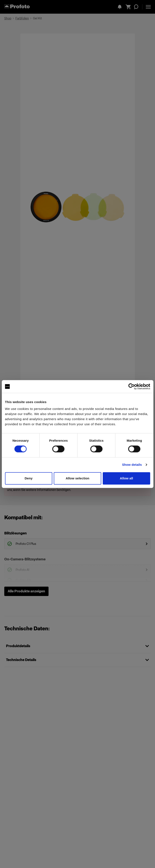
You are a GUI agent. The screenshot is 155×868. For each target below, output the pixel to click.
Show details (132, 465)
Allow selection (77, 478)
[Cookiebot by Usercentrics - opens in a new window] (131, 386)
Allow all (126, 478)
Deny (29, 478)
